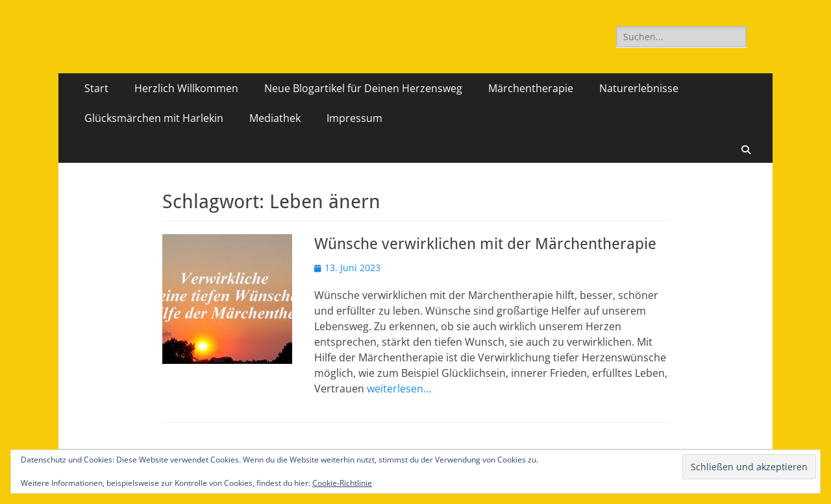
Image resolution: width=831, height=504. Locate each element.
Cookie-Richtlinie (342, 483)
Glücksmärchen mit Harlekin (154, 118)
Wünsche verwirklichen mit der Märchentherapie (485, 244)
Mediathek (275, 118)
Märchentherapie (531, 88)
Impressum (354, 118)
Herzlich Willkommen (186, 88)
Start (96, 88)
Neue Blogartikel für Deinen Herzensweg (363, 88)
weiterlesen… (399, 389)
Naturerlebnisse (639, 88)
